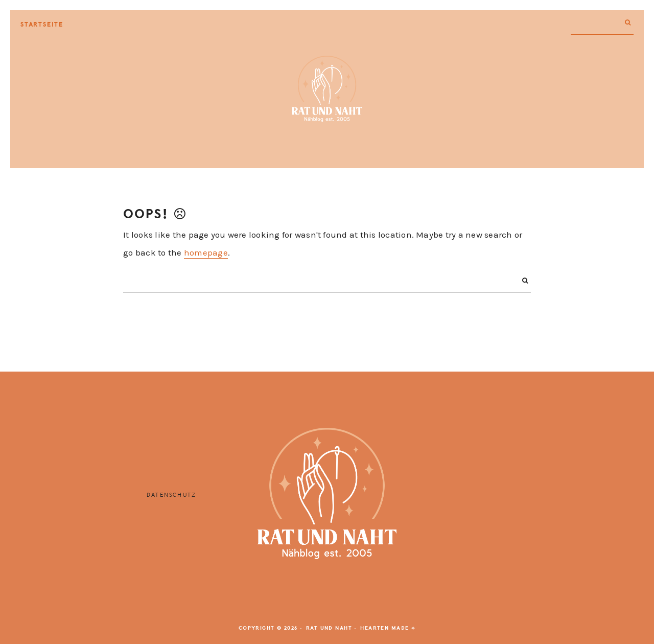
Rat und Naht (327, 89)
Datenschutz (171, 495)
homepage (206, 252)
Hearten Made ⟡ (388, 628)
